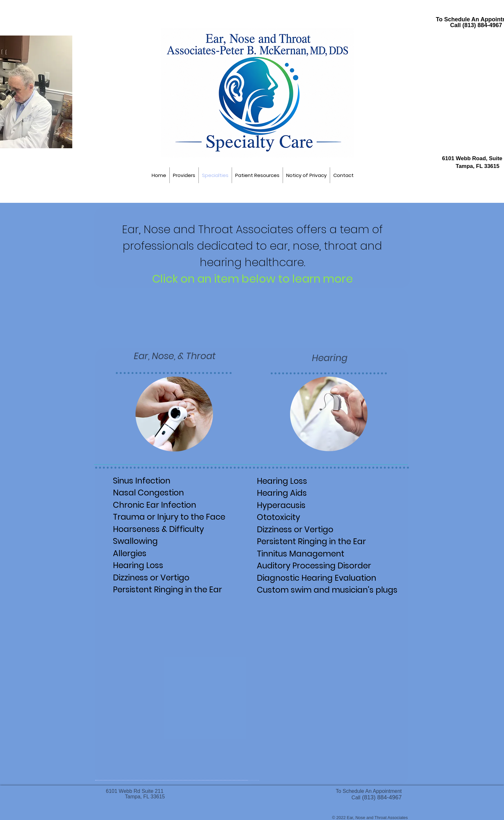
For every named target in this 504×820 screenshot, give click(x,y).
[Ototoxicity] (291, 519)
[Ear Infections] (155, 505)
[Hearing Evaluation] (325, 578)
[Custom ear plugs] (325, 590)
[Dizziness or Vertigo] (167, 577)
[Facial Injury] (169, 517)
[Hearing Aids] (291, 494)
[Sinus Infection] (146, 481)
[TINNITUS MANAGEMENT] (312, 553)
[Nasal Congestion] (154, 492)
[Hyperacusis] (291, 505)
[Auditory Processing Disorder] (333, 565)
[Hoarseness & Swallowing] (174, 536)
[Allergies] (143, 553)
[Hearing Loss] (143, 565)
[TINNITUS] (164, 590)
